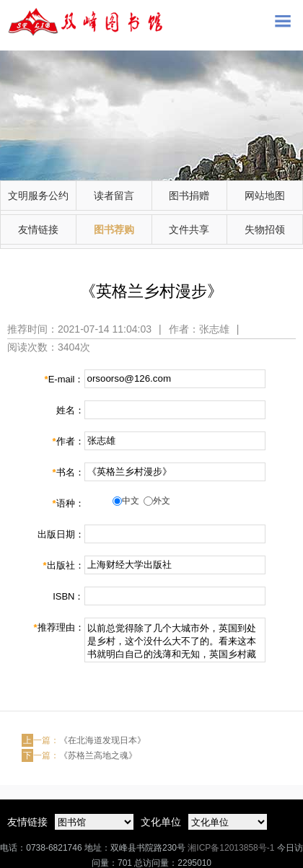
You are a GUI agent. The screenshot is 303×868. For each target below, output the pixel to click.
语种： (68, 503)
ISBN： (68, 596)
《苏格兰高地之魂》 (98, 755)
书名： (68, 472)
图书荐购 (114, 229)
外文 (162, 501)
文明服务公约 (38, 196)
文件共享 (189, 229)
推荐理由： (58, 627)
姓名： (70, 410)
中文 (131, 501)
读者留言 (114, 196)
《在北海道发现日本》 (102, 740)
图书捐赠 (189, 196)
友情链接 (38, 229)
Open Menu (283, 20)
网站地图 (265, 196)
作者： (68, 441)
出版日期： (61, 534)
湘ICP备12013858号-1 (231, 848)
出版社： (63, 565)
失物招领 (265, 229)
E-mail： (65, 379)
